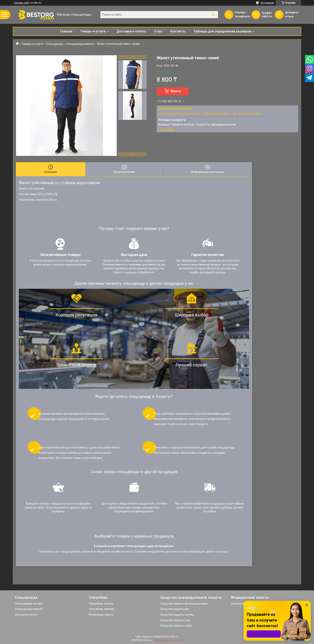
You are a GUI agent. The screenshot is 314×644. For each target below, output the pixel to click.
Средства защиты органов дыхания (184, 604)
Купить (176, 91)
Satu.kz (175, 637)
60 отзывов (267, 3)
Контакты (178, 31)
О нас (158, 31)
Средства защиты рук (174, 609)
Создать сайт (21, 3)
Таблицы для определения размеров (222, 31)
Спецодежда (55, 44)
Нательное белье (26, 615)
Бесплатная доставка (178, 108)
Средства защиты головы (177, 615)
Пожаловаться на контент (168, 640)
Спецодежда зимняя (80, 44)
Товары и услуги (93, 31)
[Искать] (213, 15)
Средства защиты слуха (176, 626)
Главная (66, 31)
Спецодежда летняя (29, 604)
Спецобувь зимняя (101, 609)
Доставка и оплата (131, 31)
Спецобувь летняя (101, 604)
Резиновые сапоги (101, 615)
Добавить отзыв (292, 14)
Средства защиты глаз (175, 620)
